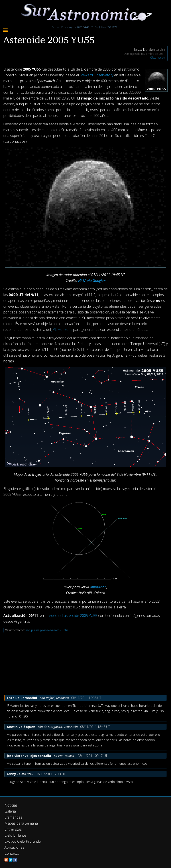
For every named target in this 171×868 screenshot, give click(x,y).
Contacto (12, 853)
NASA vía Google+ (92, 281)
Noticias (11, 805)
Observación (158, 58)
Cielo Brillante (15, 835)
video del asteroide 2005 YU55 (73, 616)
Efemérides (13, 817)
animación (98, 587)
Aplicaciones (14, 847)
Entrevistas (13, 829)
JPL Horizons (62, 329)
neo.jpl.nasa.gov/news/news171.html (47, 630)
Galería (10, 811)
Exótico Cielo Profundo (23, 841)
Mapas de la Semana (21, 823)
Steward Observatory (97, 75)
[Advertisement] (85, 664)
